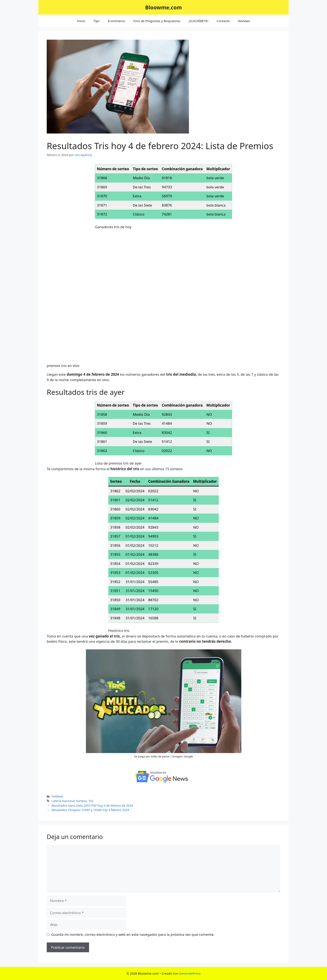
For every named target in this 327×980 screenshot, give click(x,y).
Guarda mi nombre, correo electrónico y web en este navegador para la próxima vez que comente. (133, 934)
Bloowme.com (163, 7)
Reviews (244, 21)
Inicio (81, 21)
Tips (96, 21)
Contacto (223, 21)
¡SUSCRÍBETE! (199, 21)
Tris (91, 801)
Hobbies (57, 796)
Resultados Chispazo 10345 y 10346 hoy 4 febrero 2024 (90, 810)
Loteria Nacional (63, 801)
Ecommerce (116, 21)
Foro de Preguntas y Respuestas (157, 21)
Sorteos (82, 801)
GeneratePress (190, 973)
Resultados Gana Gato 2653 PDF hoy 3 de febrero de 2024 (92, 806)
